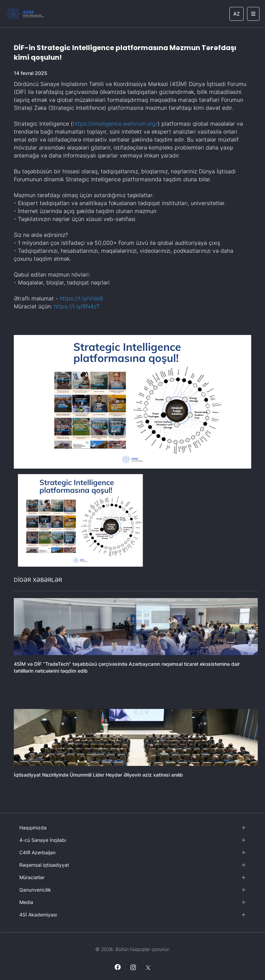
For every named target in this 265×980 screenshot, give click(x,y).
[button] (80, 520)
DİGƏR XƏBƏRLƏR (38, 580)
